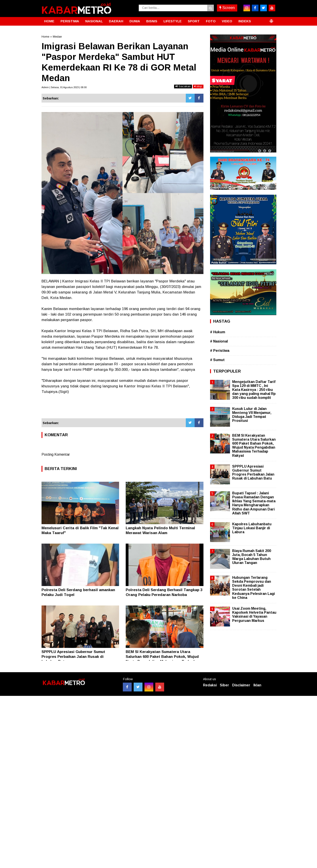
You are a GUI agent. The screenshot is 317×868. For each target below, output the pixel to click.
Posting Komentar (56, 454)
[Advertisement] (122, 406)
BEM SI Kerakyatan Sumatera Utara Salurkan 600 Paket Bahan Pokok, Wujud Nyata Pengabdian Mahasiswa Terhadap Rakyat (254, 445)
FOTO (211, 21)
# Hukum (218, 332)
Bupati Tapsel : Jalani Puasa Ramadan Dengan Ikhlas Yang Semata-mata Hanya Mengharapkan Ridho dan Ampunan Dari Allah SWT (254, 503)
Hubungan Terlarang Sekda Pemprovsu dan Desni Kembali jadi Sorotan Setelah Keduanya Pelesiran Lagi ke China (253, 588)
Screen (227, 8)
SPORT (194, 21)
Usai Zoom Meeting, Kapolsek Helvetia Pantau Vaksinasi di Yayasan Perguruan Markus (254, 615)
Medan (57, 37)
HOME (49, 21)
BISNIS (152, 21)
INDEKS (245, 21)
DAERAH (116, 21)
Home (45, 37)
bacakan (183, 86)
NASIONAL (94, 21)
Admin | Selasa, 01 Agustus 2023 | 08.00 (64, 87)
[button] (271, 19)
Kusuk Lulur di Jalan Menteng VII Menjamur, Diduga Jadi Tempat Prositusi (252, 415)
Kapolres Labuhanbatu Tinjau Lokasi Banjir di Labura (252, 528)
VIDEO (227, 21)
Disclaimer (241, 685)
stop (198, 86)
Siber (224, 685)
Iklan (257, 685)
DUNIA (135, 21)
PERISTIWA (70, 21)
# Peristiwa (220, 351)
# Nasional (219, 341)
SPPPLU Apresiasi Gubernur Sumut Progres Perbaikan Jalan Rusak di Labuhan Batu (73, 657)
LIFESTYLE (173, 21)
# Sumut (217, 360)
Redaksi (210, 685)
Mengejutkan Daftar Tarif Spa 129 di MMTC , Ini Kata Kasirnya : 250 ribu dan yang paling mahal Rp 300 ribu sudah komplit (254, 390)
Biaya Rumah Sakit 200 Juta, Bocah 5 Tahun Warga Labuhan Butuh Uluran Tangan (252, 557)
